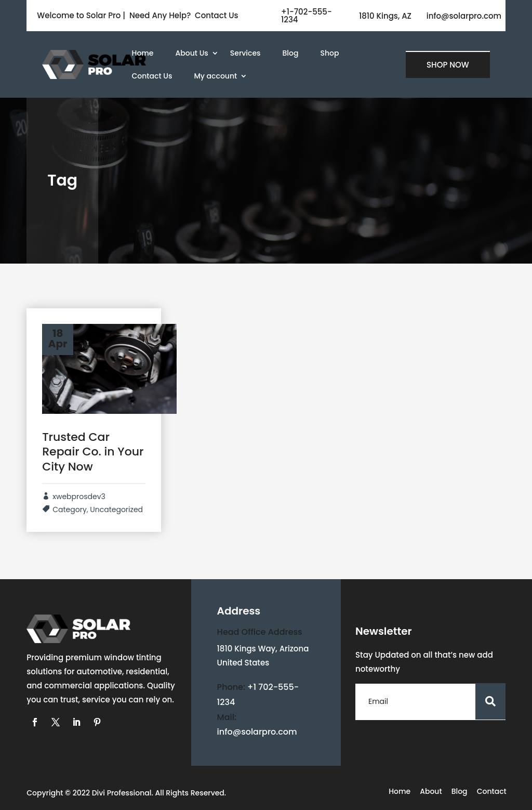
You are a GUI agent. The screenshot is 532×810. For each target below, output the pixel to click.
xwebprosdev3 (79, 497)
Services (245, 53)
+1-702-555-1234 (307, 16)
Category (70, 509)
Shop (329, 53)
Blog (291, 53)
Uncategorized (116, 509)
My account (215, 76)
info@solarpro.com (464, 16)
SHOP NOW (448, 65)
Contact (492, 792)
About (431, 792)
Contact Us (152, 76)
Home (143, 53)
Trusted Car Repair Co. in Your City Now (93, 452)
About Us (192, 53)
